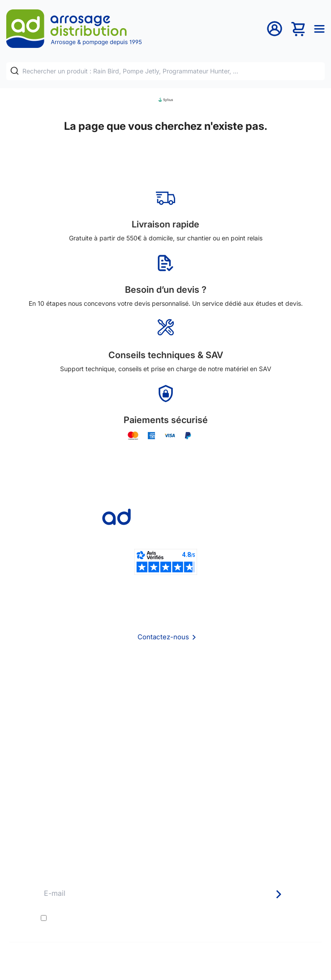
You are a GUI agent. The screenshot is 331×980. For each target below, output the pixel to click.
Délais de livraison (165, 772)
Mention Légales (166, 720)
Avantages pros (165, 797)
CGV (166, 708)
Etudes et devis (165, 785)
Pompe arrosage (166, 833)
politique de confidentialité (225, 918)
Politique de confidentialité (165, 732)
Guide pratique (165, 809)
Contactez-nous (163, 637)
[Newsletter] (278, 894)
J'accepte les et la (159, 918)
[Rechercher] (15, 71)
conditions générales (129, 918)
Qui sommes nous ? (166, 684)
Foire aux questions (166, 696)
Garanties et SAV (165, 821)
